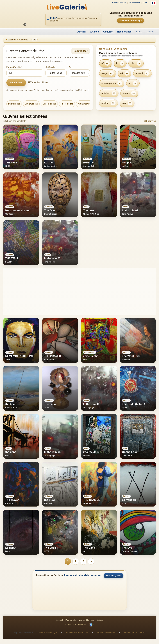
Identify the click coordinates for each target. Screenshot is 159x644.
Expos (139, 32)
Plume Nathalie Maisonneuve (82, 575)
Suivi (145, 3)
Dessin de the (49, 104)
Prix (71, 67)
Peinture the (14, 104)
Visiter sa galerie (113, 576)
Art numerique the (87, 104)
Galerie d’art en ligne (48, 632)
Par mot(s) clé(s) (14, 67)
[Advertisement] (79, 292)
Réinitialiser (81, 51)
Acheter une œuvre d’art (77, 632)
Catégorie (50, 67)
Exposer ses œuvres (106, 632)
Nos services (124, 32)
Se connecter (134, 3)
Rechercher (16, 83)
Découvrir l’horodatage (131, 21)
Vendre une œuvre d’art (135, 632)
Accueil (81, 32)
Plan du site (71, 620)
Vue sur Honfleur (86, 620)
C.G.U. (100, 620)
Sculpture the (31, 104)
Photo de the (67, 104)
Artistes (94, 32)
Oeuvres (108, 32)
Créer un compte (119, 3)
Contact (150, 32)
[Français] (154, 3)
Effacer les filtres (38, 83)
